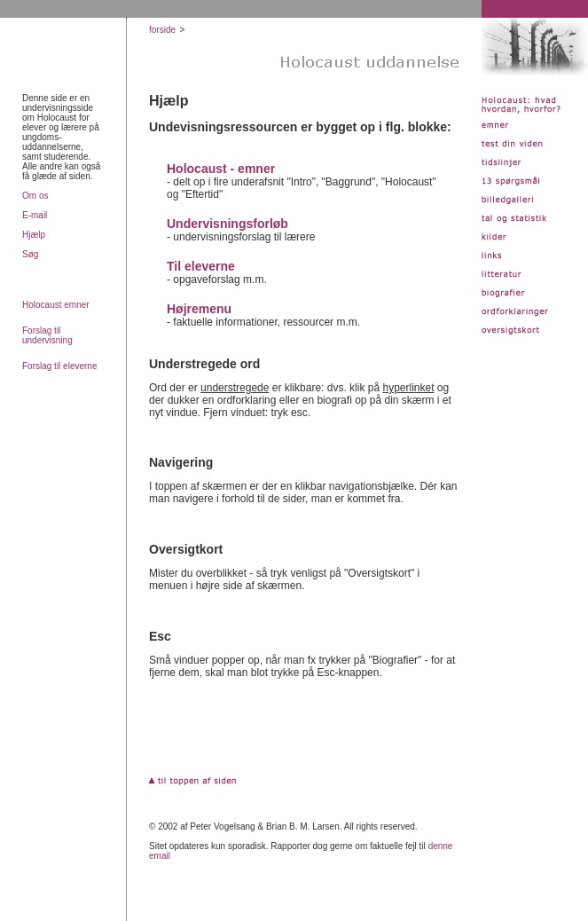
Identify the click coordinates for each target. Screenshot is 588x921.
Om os (35, 196)
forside (162, 30)
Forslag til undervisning (47, 335)
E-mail (35, 215)
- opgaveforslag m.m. (217, 279)
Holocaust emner (56, 305)
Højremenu (199, 309)
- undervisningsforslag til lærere (241, 237)
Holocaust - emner (221, 169)
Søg (30, 254)
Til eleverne (201, 266)
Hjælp (34, 235)
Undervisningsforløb (227, 224)
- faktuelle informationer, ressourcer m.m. (263, 322)
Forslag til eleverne (59, 366)
